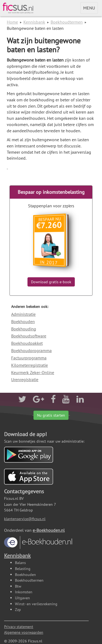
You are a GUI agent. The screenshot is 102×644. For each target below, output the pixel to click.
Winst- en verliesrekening (36, 604)
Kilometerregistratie (30, 365)
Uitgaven (22, 598)
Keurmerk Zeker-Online (33, 372)
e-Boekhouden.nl (38, 538)
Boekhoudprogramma (31, 350)
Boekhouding (24, 329)
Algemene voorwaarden (24, 632)
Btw (18, 586)
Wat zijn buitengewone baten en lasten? (44, 45)
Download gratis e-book (51, 282)
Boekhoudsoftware (29, 336)
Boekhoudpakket (27, 343)
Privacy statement (19, 627)
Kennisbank (34, 22)
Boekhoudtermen (67, 22)
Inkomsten (24, 592)
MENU (90, 9)
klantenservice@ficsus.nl (25, 519)
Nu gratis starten (51, 415)
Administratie (23, 314)
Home (12, 22)
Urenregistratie (25, 379)
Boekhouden (23, 321)
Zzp (18, 609)
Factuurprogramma (29, 358)
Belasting (23, 569)
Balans (20, 563)
